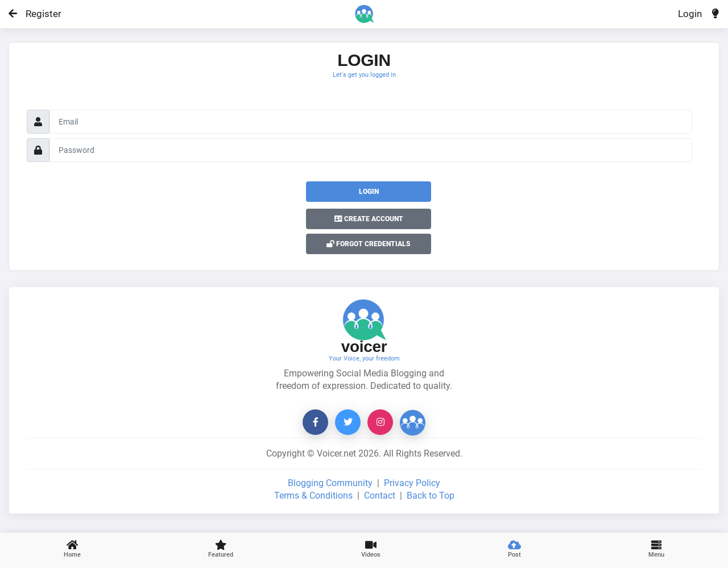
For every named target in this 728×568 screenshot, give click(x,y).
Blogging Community (330, 483)
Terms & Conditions (313, 496)
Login (690, 14)
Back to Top (431, 496)
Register (38, 14)
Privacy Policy (412, 483)
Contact (380, 496)
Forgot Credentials (369, 244)
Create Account (369, 219)
